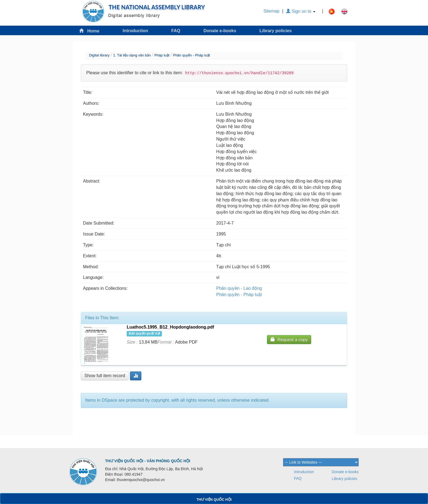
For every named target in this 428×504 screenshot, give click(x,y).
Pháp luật (162, 55)
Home (89, 31)
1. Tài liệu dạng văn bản (132, 55)
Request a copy (289, 339)
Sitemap (271, 11)
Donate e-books (220, 31)
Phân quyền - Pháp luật (191, 55)
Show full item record (105, 376)
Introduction (135, 31)
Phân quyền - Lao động (239, 288)
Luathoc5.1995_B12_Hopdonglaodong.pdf (170, 327)
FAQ (176, 31)
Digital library (99, 55)
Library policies (275, 31)
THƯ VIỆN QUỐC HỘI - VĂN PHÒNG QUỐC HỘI (148, 461)
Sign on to (301, 11)
